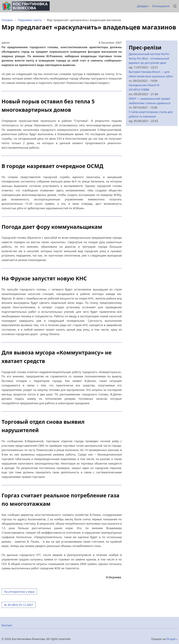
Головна (7, 20)
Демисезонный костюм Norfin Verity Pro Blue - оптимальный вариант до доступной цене (149, 58)
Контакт (7, 625)
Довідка (142, 6)
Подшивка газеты (30, 20)
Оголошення (161, 6)
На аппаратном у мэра (19, 592)
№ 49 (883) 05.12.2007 (19, 605)
